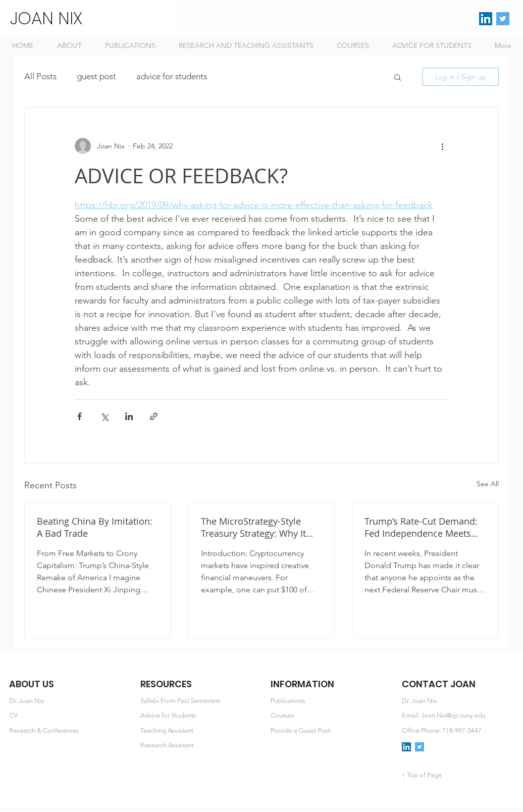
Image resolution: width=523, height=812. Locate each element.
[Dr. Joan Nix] (68, 701)
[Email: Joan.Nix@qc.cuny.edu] (461, 716)
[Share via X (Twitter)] (104, 416)
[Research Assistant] (199, 746)
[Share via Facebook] (80, 416)
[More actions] (442, 146)
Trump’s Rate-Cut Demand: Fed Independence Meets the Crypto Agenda (421, 527)
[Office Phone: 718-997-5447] (461, 731)
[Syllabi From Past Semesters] (199, 701)
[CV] (68, 716)
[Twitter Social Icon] (503, 19)
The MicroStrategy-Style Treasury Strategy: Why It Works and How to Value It (257, 527)
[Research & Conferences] (68, 731)
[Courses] (329, 716)
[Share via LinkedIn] (129, 416)
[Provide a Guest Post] (329, 731)
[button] (398, 77)
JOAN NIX (46, 18)
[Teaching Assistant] (199, 731)
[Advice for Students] (199, 716)
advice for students (172, 76)
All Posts (40, 76)
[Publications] (329, 701)
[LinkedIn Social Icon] (486, 19)
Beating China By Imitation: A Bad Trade (95, 527)
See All (488, 484)
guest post (96, 76)
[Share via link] (154, 416)
